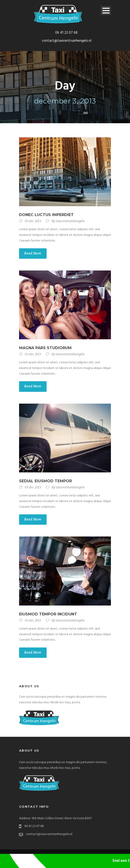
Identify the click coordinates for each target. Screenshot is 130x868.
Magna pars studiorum (45, 348)
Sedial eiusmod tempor (45, 481)
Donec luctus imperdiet (46, 215)
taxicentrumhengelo (70, 221)
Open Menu (106, 10)
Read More (33, 253)
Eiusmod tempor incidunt (48, 614)
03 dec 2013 (33, 221)
